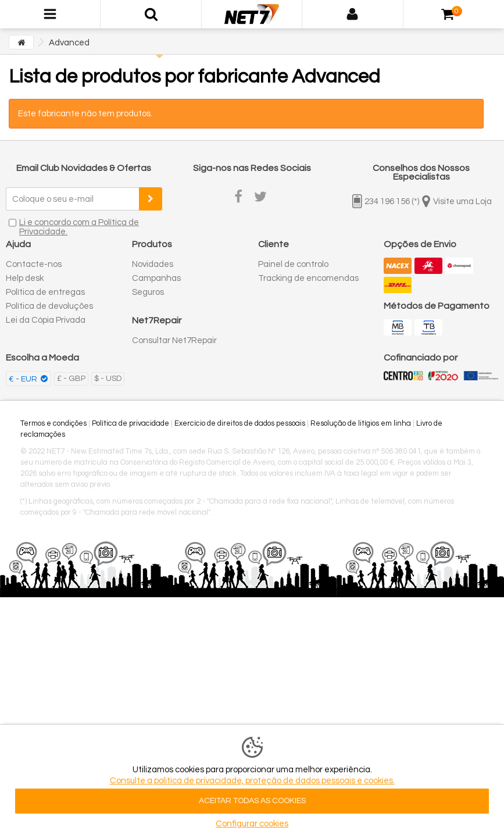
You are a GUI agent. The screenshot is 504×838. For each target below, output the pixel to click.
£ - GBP (71, 379)
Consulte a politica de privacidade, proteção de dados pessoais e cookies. (252, 781)
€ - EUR (24, 379)
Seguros (148, 292)
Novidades (153, 264)
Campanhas (156, 278)
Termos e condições (53, 423)
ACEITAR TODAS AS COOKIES (252, 801)
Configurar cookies (252, 824)
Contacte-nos (34, 264)
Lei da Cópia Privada (46, 320)
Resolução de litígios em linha (361, 423)
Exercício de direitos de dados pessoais (240, 423)
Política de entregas (45, 292)
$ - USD (108, 379)
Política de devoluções (49, 306)
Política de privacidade (131, 423)
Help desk (25, 278)
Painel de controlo (293, 264)
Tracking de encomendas (308, 278)
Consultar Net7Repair (174, 340)
